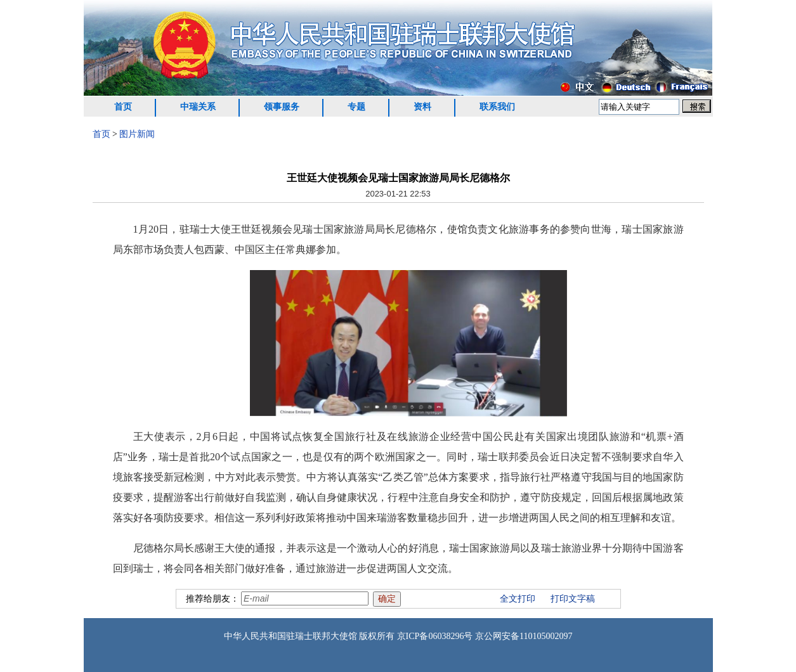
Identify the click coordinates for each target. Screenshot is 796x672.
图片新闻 (137, 134)
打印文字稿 (573, 599)
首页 (123, 107)
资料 (422, 107)
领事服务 (282, 107)
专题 (356, 107)
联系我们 (497, 107)
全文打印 (518, 599)
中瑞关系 (198, 107)
